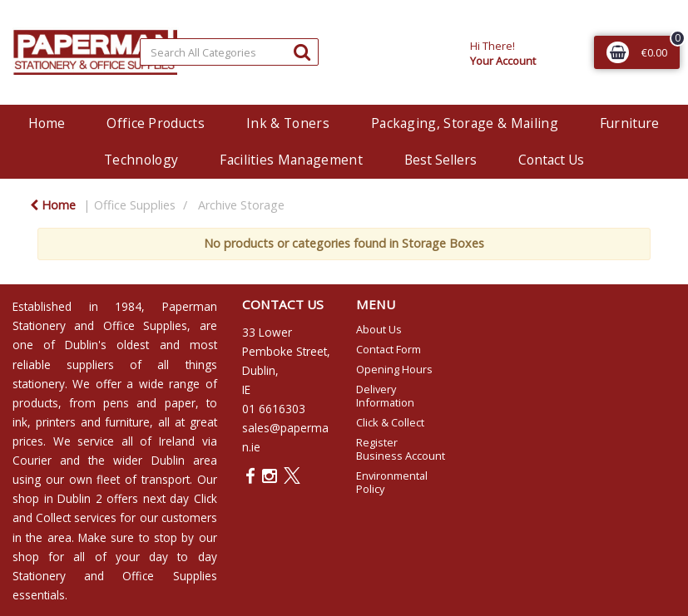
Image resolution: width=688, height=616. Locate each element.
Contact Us (551, 160)
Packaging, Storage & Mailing (465, 123)
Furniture (630, 123)
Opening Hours (394, 369)
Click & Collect (390, 422)
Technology (141, 160)
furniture (127, 422)
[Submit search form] (302, 51)
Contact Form (389, 349)
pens (116, 403)
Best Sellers (441, 160)
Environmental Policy (392, 482)
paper (180, 403)
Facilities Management (291, 160)
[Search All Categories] (230, 52)
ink (20, 422)
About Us (379, 329)
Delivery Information (385, 396)
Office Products (156, 123)
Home (47, 123)
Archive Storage (241, 205)
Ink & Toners (288, 123)
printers (56, 422)
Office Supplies (135, 205)
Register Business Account (401, 449)
